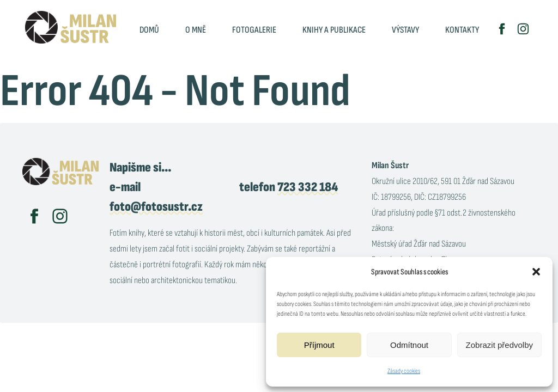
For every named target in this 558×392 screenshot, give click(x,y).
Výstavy (405, 30)
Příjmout (319, 345)
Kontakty (462, 30)
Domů (149, 30)
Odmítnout (409, 345)
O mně (196, 30)
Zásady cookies (404, 371)
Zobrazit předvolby (499, 345)
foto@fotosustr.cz (156, 207)
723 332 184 (308, 187)
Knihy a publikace (334, 30)
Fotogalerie (254, 30)
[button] (536, 272)
